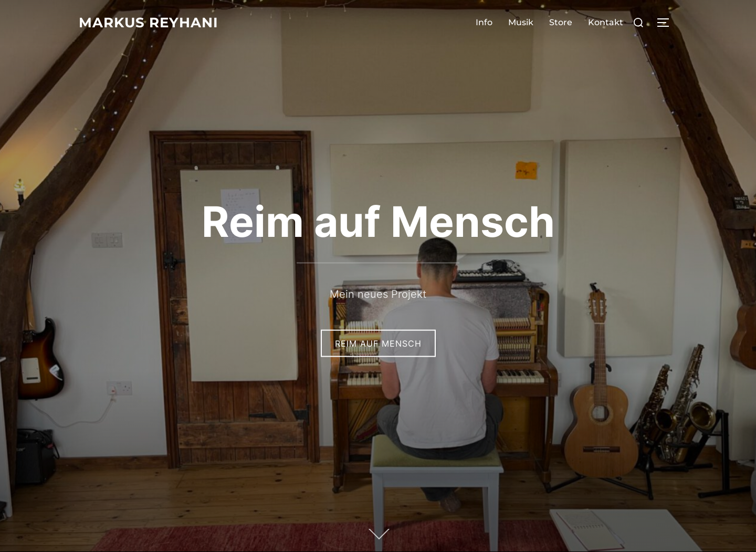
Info (484, 22)
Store (561, 22)
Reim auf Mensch (378, 221)
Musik (521, 22)
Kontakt (606, 22)
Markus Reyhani (149, 23)
